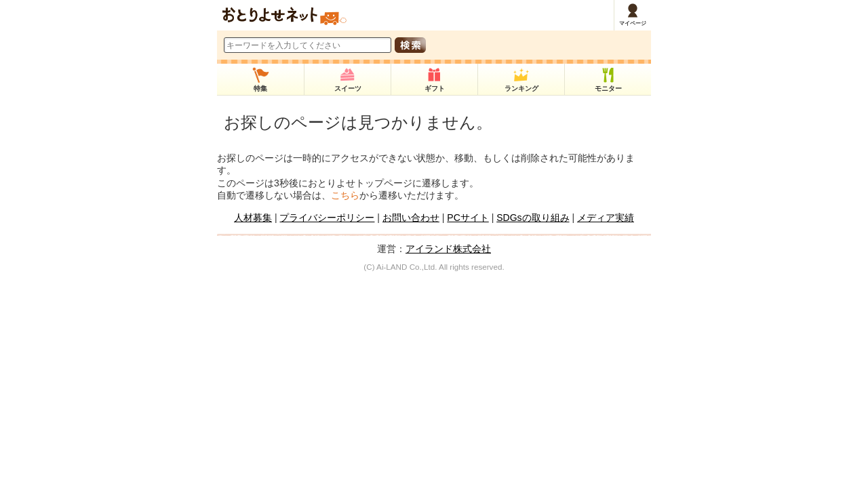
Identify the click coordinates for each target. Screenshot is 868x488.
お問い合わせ (411, 218)
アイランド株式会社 (448, 249)
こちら (345, 195)
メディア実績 (606, 218)
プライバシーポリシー (327, 218)
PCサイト (468, 218)
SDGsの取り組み (533, 218)
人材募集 (253, 218)
